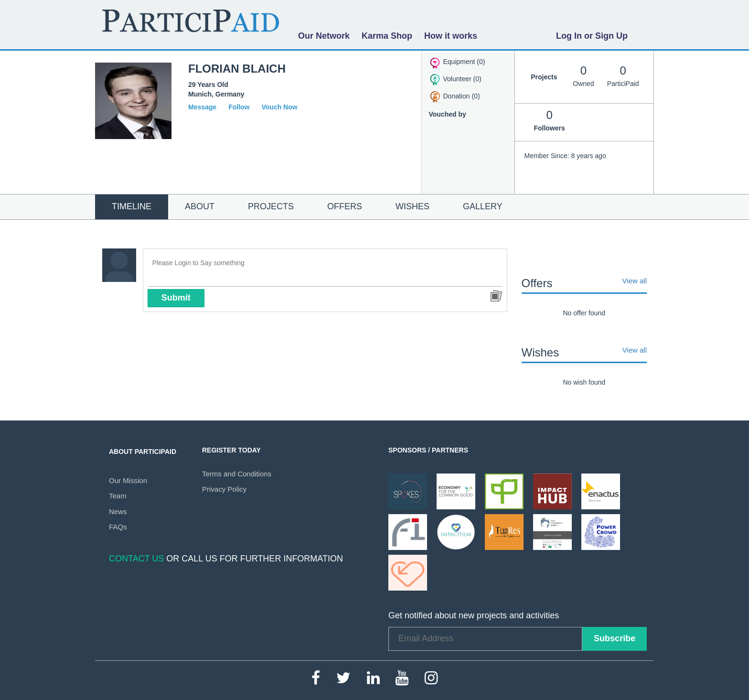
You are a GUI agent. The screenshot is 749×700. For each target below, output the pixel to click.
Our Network (324, 36)
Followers (550, 119)
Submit (176, 298)
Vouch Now (279, 107)
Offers (345, 206)
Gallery (483, 206)
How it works (451, 36)
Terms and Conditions (237, 474)
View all (635, 281)
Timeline (132, 206)
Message (202, 107)
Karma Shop (387, 36)
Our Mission (128, 480)
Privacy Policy (224, 489)
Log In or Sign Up (592, 36)
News (118, 512)
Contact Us (136, 559)
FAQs (118, 527)
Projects (271, 206)
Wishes (412, 206)
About (200, 206)
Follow (239, 107)
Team (118, 496)
